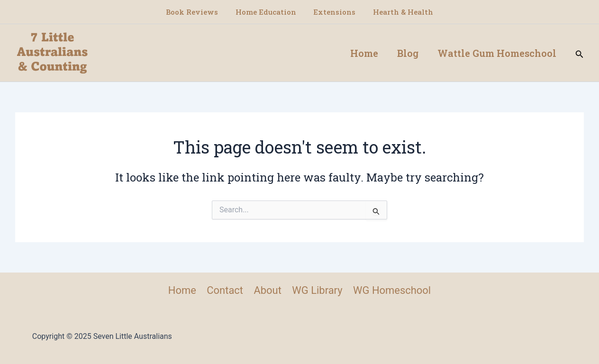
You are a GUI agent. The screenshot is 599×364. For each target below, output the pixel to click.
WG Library (317, 290)
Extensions (333, 12)
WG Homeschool (392, 290)
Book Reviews (197, 12)
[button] (580, 53)
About (268, 290)
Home (364, 53)
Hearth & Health (398, 12)
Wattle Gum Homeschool (497, 53)
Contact (225, 290)
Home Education (267, 12)
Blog (408, 53)
